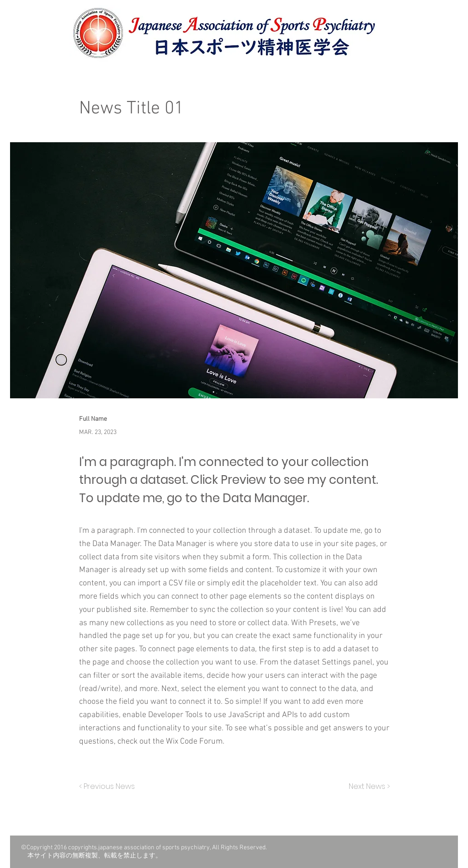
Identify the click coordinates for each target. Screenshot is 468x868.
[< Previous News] (109, 787)
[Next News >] (367, 787)
